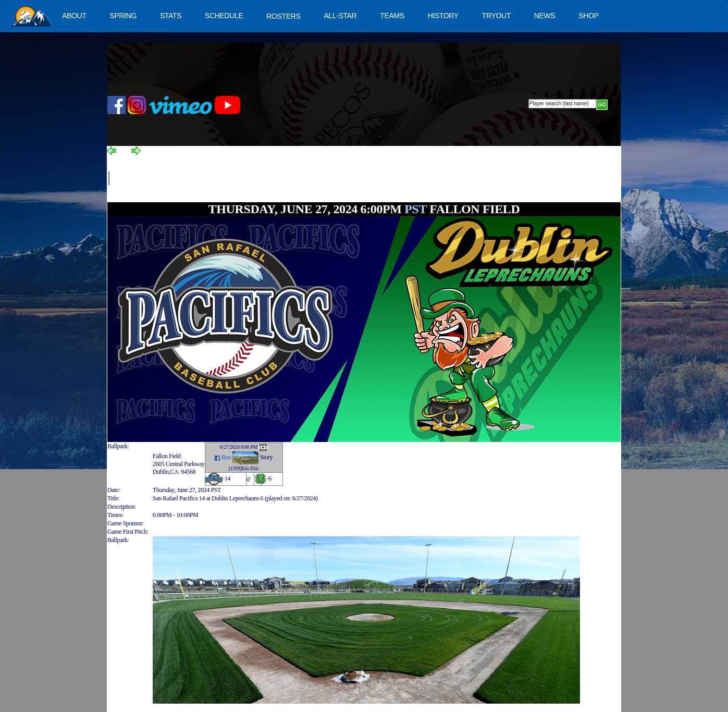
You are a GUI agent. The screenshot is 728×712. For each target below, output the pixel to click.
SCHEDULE (224, 16)
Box (226, 457)
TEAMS (392, 16)
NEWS (545, 16)
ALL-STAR (340, 16)
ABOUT (74, 16)
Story (266, 457)
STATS (171, 16)
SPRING (123, 16)
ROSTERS (283, 16)
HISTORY (443, 16)
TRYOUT (496, 16)
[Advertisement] (299, 178)
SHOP (588, 16)
